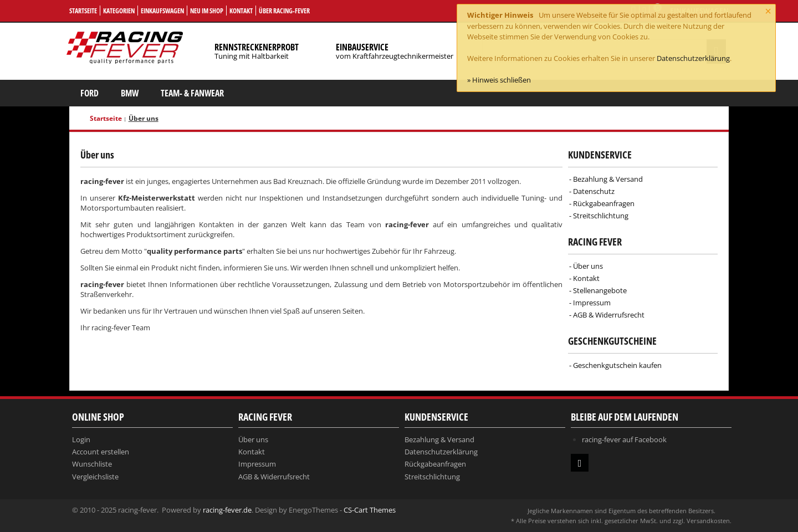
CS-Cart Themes (370, 510)
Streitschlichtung (601, 216)
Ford (89, 93)
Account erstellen (101, 452)
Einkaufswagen (162, 11)
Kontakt (241, 11)
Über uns (588, 266)
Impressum (592, 303)
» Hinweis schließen (499, 80)
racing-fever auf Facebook (624, 439)
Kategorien (119, 11)
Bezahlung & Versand (608, 179)
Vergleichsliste (95, 477)
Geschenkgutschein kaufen (617, 365)
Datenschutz (594, 191)
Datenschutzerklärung (693, 58)
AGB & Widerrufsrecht (609, 315)
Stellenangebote (600, 290)
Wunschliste (92, 464)
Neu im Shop (207, 11)
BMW (130, 93)
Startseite (83, 11)
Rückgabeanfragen (604, 203)
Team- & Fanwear (192, 93)
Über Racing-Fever (284, 11)
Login (81, 439)
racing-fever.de (227, 510)
